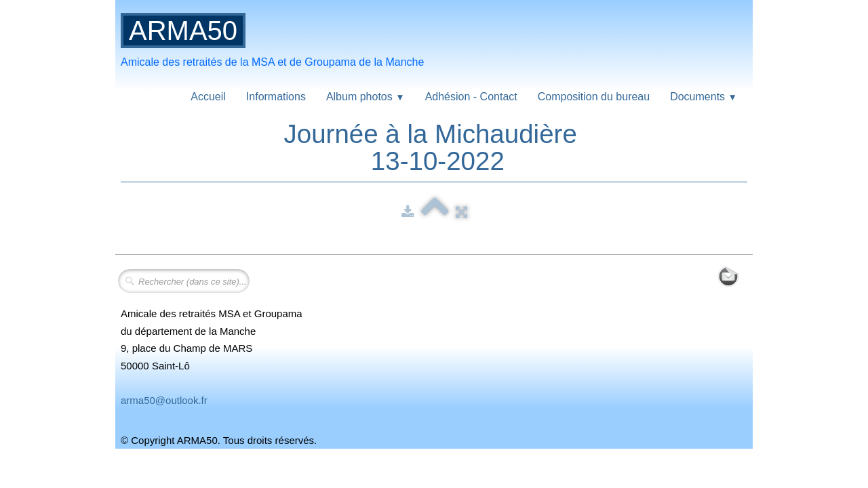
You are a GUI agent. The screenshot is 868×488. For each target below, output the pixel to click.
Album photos (366, 97)
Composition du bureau (594, 97)
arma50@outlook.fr (164, 400)
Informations (276, 97)
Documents (704, 97)
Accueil (208, 97)
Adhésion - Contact (471, 97)
